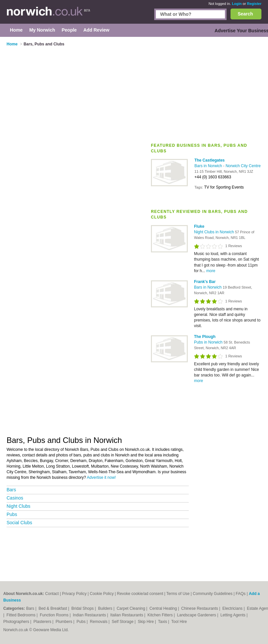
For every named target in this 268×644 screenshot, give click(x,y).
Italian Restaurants (127, 615)
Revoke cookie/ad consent (140, 594)
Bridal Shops (83, 608)
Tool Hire (179, 622)
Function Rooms (55, 615)
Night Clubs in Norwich (215, 232)
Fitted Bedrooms (22, 615)
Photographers (17, 622)
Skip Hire (146, 622)
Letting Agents (233, 615)
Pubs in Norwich (209, 342)
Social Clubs (19, 523)
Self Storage (123, 622)
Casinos (15, 498)
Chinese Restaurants (200, 608)
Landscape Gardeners (197, 615)
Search (245, 14)
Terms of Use (178, 594)
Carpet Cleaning (132, 608)
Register (254, 4)
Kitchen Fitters (161, 615)
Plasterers (43, 622)
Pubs (12, 514)
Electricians (233, 608)
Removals (99, 622)
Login (237, 4)
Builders (106, 608)
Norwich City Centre (243, 166)
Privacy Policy (74, 594)
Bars (11, 490)
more (211, 271)
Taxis (163, 622)
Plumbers (64, 622)
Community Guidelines (213, 594)
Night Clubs (18, 506)
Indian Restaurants (90, 615)
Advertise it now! (101, 477)
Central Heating (164, 608)
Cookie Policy (102, 594)
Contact (52, 594)
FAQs (241, 594)
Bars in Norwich (209, 166)
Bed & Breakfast (53, 608)
